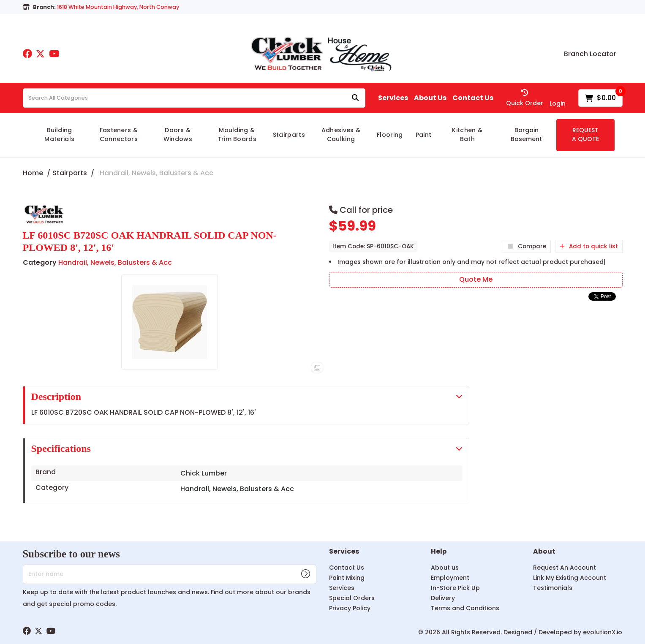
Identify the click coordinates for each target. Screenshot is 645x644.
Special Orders (352, 598)
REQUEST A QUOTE (585, 135)
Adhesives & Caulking (341, 135)
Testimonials (553, 588)
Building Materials (59, 135)
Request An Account (565, 568)
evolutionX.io (603, 632)
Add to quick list (589, 246)
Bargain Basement (526, 135)
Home (33, 173)
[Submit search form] (355, 98)
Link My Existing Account (570, 578)
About (544, 552)
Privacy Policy (350, 608)
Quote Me (476, 279)
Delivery (443, 598)
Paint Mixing (347, 578)
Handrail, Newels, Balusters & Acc (156, 173)
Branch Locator (590, 54)
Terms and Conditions (465, 608)
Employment (450, 578)
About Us (430, 98)
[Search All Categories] (194, 98)
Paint (424, 135)
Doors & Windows (178, 135)
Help (439, 552)
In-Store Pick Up (455, 588)
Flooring (390, 135)
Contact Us (473, 98)
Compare (527, 246)
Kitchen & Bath (467, 135)
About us (445, 568)
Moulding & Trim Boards (237, 135)
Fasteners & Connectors (119, 135)
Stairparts (289, 135)
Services (393, 98)
